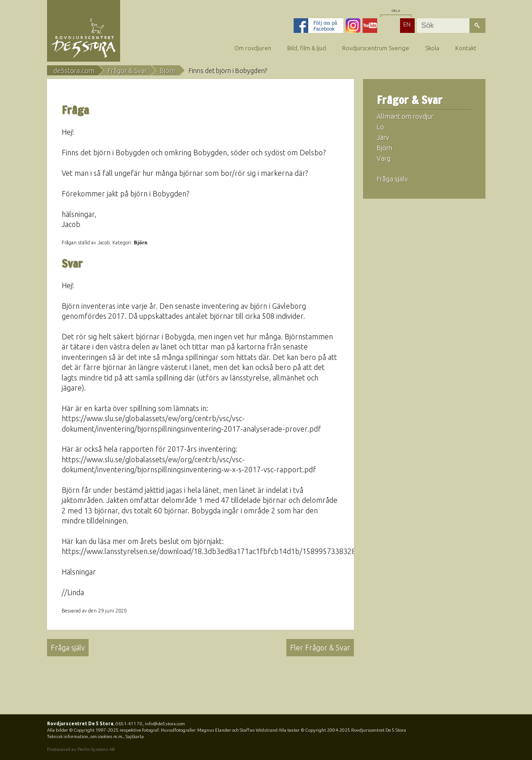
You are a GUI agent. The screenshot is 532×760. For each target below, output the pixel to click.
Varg (384, 158)
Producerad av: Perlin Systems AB (81, 749)
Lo (380, 127)
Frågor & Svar (127, 71)
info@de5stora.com (165, 724)
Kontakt (466, 48)
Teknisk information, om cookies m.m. (85, 736)
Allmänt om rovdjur (405, 116)
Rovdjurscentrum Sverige (376, 48)
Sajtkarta (135, 736)
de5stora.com (74, 71)
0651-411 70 (129, 724)
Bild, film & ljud (307, 48)
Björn (168, 71)
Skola (432, 48)
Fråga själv (68, 648)
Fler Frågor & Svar (320, 648)
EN (407, 24)
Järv (383, 137)
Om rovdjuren (253, 48)
